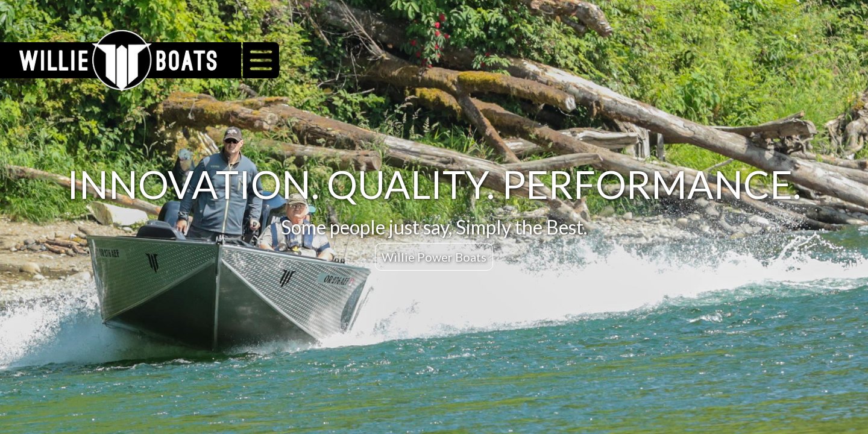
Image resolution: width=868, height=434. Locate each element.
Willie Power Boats (434, 257)
